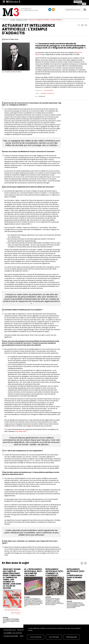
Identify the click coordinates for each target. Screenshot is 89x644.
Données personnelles (11, 636)
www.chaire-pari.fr (21, 431)
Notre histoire (22, 630)
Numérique (44, 93)
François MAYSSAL (49, 90)
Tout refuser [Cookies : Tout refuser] (54, 637)
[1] (35, 351)
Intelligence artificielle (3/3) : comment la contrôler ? (55, 572)
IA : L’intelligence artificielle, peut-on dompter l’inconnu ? (33, 572)
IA (54, 93)
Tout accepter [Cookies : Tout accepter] (36, 637)
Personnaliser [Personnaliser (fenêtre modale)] (71, 637)
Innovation (50, 93)
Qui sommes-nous (10, 630)
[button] (79, 25)
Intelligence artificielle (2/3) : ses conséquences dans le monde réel (76, 574)
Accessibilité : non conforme (13, 633)
